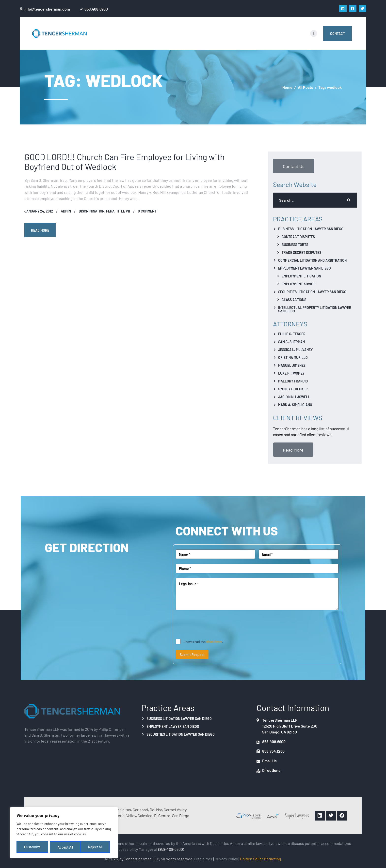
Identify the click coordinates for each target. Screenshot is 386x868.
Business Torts (295, 244)
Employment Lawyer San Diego (305, 268)
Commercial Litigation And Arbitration (312, 260)
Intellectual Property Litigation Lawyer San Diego (315, 309)
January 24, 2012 (39, 211)
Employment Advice (298, 284)
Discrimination (92, 211)
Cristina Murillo (293, 357)
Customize (32, 848)
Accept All (96, 848)
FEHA (110, 211)
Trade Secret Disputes (301, 252)
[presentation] (213, 624)
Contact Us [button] (294, 166)
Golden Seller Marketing (261, 859)
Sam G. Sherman (291, 342)
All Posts (306, 87)
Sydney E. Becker (293, 389)
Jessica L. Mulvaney (295, 350)
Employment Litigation (301, 276)
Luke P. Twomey (291, 373)
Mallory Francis (293, 381)
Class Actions (294, 300)
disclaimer (214, 641)
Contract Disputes (298, 237)
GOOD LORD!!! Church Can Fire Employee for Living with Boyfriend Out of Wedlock (124, 162)
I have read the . (203, 641)
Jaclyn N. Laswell (294, 397)
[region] (64, 833)
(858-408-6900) (171, 849)
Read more (40, 230)
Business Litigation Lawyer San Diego (311, 229)
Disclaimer (203, 859)
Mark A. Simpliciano (295, 405)
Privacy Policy (226, 859)
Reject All (65, 848)
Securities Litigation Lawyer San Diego (312, 292)
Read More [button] (293, 450)
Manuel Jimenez (292, 365)
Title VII (123, 211)
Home (287, 87)
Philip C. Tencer (292, 334)
